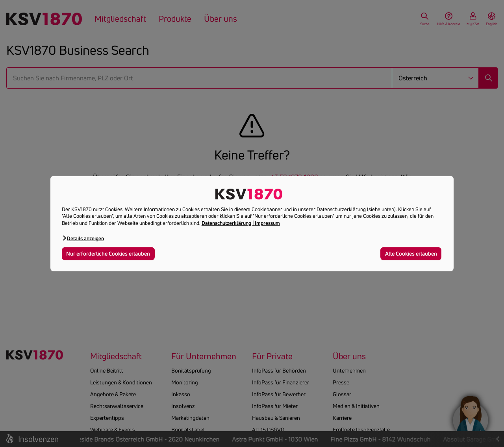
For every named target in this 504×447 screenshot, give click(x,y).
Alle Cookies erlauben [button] (411, 254)
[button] (83, 238)
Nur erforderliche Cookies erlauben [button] (108, 254)
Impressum (267, 223)
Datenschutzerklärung (226, 223)
